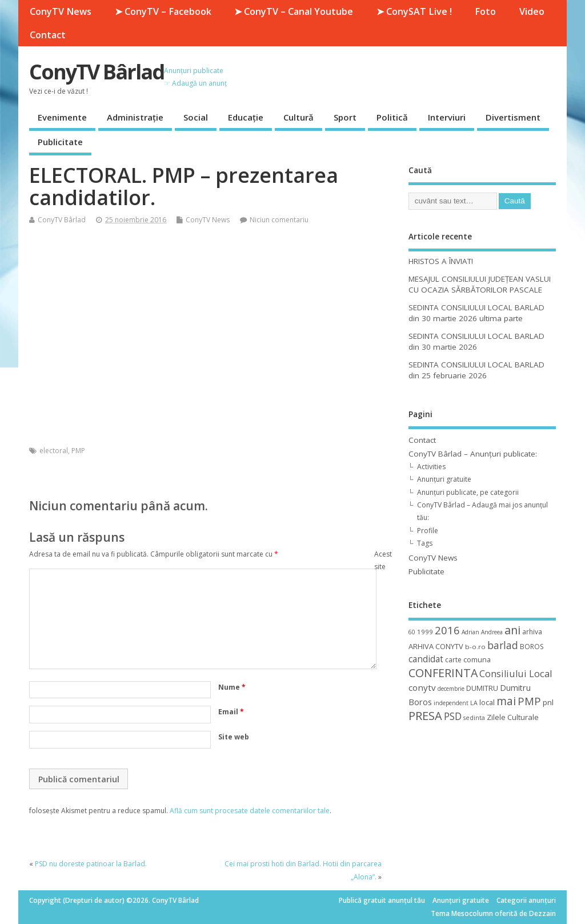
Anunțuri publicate (194, 71)
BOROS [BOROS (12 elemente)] (532, 647)
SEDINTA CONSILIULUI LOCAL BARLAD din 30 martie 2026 (476, 341)
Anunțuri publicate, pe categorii (468, 492)
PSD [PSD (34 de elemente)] (453, 716)
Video (532, 11)
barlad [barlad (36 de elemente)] (503, 645)
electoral (54, 451)
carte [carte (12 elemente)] (453, 660)
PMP (78, 451)
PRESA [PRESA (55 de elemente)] (425, 716)
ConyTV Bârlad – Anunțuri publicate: (473, 454)
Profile (428, 531)
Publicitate (60, 142)
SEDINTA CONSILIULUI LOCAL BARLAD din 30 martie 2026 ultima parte (476, 313)
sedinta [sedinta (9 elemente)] (474, 718)
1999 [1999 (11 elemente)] (425, 632)
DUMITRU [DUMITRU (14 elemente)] (482, 688)
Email (231, 712)
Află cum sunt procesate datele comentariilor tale (250, 811)
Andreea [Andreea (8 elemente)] (492, 632)
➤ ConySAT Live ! (414, 11)
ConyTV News (61, 11)
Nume (232, 687)
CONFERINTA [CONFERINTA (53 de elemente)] (443, 673)
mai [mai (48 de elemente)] (506, 701)
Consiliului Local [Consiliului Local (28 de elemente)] (516, 674)
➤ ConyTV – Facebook (163, 11)
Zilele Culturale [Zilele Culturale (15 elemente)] (513, 717)
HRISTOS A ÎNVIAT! (441, 261)
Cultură (298, 117)
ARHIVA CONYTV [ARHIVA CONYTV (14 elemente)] (436, 646)
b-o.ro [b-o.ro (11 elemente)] (475, 647)
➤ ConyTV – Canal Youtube (294, 11)
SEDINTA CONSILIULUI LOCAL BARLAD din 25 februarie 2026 (476, 370)
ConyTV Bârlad (97, 72)
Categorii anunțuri (526, 900)
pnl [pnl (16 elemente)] (548, 702)
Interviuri (447, 117)
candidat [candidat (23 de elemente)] (426, 659)
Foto (485, 11)
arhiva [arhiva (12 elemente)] (532, 632)
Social (196, 117)
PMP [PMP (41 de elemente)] (529, 701)
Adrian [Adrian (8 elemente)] (470, 632)
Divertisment (513, 117)
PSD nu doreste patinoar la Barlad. (91, 864)
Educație (246, 117)
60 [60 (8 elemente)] (412, 632)
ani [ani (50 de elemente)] (512, 630)
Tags (425, 543)
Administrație (135, 117)
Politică (392, 117)
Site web (234, 737)
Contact (48, 35)
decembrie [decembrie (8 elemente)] (451, 689)
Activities (431, 467)
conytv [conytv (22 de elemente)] (422, 687)
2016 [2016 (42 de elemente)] (447, 630)
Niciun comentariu (279, 220)
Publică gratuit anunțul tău (382, 900)
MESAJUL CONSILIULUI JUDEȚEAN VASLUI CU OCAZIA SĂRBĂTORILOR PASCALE (480, 284)
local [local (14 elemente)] (487, 702)
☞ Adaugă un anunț (195, 83)
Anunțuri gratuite (444, 479)
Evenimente (62, 117)
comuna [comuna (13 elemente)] (477, 660)
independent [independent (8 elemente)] (451, 703)
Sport (345, 117)
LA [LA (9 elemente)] (474, 703)
